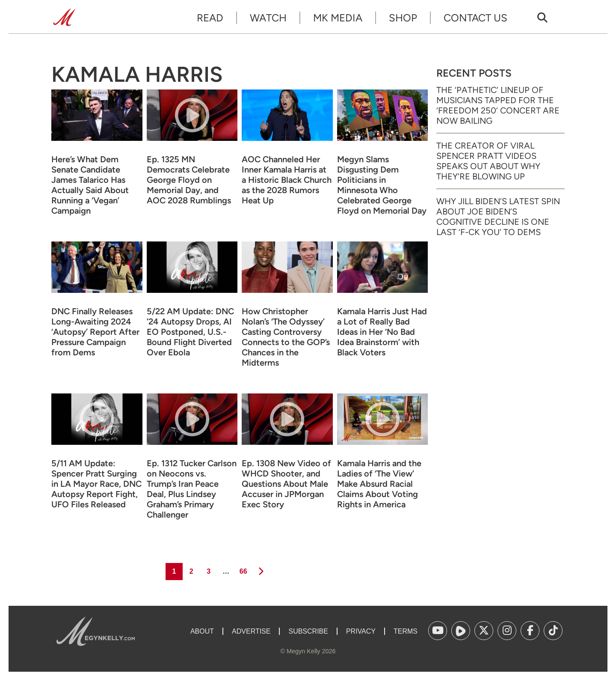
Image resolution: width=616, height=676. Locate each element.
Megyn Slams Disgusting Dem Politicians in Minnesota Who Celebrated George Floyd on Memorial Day (382, 185)
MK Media (338, 18)
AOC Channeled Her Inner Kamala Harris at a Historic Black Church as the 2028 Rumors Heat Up (287, 180)
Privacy (361, 631)
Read (210, 18)
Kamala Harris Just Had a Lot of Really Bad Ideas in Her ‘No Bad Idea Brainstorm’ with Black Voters (382, 332)
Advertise (251, 631)
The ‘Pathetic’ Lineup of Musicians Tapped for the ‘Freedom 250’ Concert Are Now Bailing (498, 105)
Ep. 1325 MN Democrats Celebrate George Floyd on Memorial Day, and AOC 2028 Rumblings (189, 180)
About (202, 631)
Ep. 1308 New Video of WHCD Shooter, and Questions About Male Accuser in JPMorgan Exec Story (286, 484)
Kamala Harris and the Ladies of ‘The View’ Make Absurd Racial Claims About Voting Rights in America (379, 484)
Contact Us (475, 18)
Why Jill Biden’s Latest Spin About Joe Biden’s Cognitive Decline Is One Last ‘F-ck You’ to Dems (498, 217)
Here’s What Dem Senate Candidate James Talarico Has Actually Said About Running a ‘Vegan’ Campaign (90, 185)
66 (243, 569)
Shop (403, 18)
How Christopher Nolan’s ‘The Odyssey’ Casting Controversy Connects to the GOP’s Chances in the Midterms (286, 337)
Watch (268, 18)
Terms (406, 631)
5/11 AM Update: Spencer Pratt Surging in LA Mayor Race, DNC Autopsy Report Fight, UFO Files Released (96, 484)
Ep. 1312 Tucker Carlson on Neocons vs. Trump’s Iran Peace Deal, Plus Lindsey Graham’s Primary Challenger (192, 489)
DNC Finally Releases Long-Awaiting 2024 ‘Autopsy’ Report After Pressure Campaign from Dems (95, 332)
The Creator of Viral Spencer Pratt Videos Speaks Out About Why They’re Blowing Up (488, 161)
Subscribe (308, 631)
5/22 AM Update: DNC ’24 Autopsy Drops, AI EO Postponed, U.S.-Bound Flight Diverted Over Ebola (190, 332)
